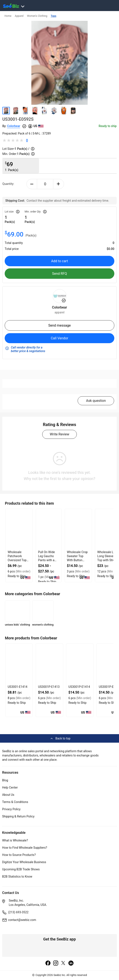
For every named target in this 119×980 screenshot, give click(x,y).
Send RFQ (59, 274)
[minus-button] (32, 184)
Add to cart (60, 261)
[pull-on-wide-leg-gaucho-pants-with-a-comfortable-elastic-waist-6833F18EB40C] (49, 529)
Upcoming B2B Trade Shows (21, 869)
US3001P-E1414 (79, 687)
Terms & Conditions (15, 802)
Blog (5, 780)
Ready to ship (108, 126)
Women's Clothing (37, 16)
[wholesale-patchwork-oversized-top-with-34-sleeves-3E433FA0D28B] (19, 529)
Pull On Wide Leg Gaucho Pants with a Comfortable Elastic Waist (46, 560)
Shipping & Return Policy (18, 816)
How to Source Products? (19, 855)
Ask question (96, 401)
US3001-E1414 (17, 687)
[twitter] (63, 963)
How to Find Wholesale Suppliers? (25, 848)
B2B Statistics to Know (17, 877)
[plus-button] (59, 184)
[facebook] (48, 963)
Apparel (19, 16)
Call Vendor (59, 338)
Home (8, 16)
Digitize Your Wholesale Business (24, 862)
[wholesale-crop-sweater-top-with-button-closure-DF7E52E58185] (78, 529)
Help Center (10, 787)
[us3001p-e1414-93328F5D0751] (80, 664)
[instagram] (56, 963)
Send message (59, 325)
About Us (8, 795)
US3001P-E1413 (49, 687)
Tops (54, 16)
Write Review (59, 434)
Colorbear (14, 126)
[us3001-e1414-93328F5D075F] (19, 664)
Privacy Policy (11, 809)
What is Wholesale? (15, 840)
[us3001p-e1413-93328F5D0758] (49, 664)
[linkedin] (71, 963)
